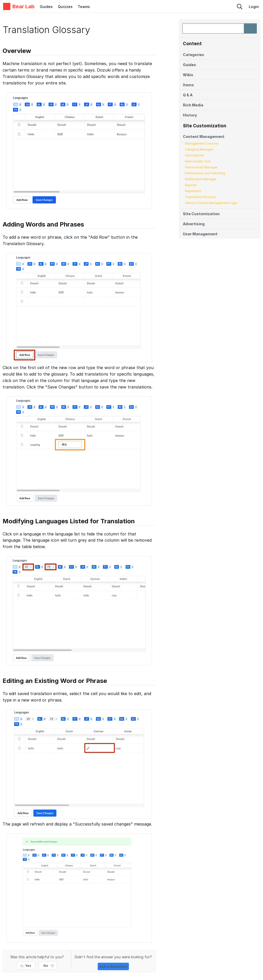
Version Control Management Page (211, 203)
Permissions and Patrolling (205, 173)
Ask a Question (113, 966)
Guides (46, 7)
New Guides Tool (198, 161)
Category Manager (199, 149)
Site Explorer (194, 155)
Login (254, 7)
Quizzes (65, 7)
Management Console (202, 143)
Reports (191, 185)
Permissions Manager (201, 167)
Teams (84, 7)
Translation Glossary (200, 197)
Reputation (193, 191)
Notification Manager (201, 179)
